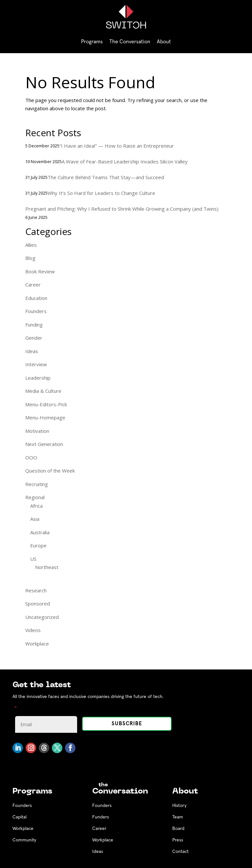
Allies (31, 245)
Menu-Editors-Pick (46, 404)
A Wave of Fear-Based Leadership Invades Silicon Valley (125, 161)
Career (33, 285)
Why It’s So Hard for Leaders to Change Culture (101, 193)
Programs (92, 42)
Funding (34, 325)
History (179, 806)
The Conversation (130, 42)
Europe (38, 545)
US (33, 559)
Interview (36, 364)
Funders (101, 817)
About (164, 42)
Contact (180, 852)
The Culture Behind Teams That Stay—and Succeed (106, 177)
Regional (35, 497)
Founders (36, 311)
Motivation (37, 431)
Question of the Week (50, 471)
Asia (35, 519)
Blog (30, 258)
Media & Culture (43, 391)
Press (178, 840)
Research (36, 590)
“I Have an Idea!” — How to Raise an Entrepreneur (117, 146)
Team (178, 817)
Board (178, 829)
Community (24, 840)
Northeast (47, 567)
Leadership (38, 378)
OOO (31, 457)
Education (36, 298)
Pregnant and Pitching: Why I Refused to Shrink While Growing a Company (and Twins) (122, 209)
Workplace (37, 644)
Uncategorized (42, 617)
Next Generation (44, 444)
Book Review (40, 271)
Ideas (32, 351)
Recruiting (37, 484)
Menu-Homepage (45, 417)
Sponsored (38, 603)
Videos (33, 630)
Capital (20, 817)
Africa (36, 506)
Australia (40, 532)
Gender (34, 338)
